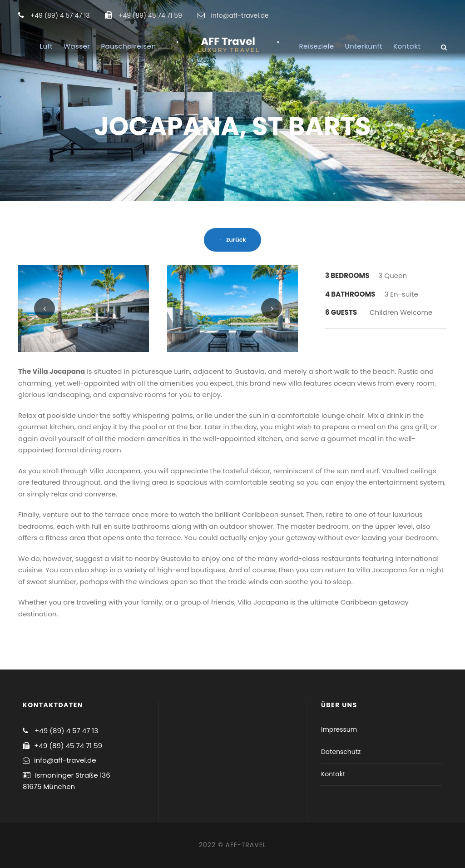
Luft (46, 46)
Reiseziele (317, 46)
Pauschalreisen (128, 46)
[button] (446, 13)
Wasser (77, 46)
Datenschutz (341, 752)
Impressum (339, 729)
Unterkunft (364, 46)
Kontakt (407, 46)
